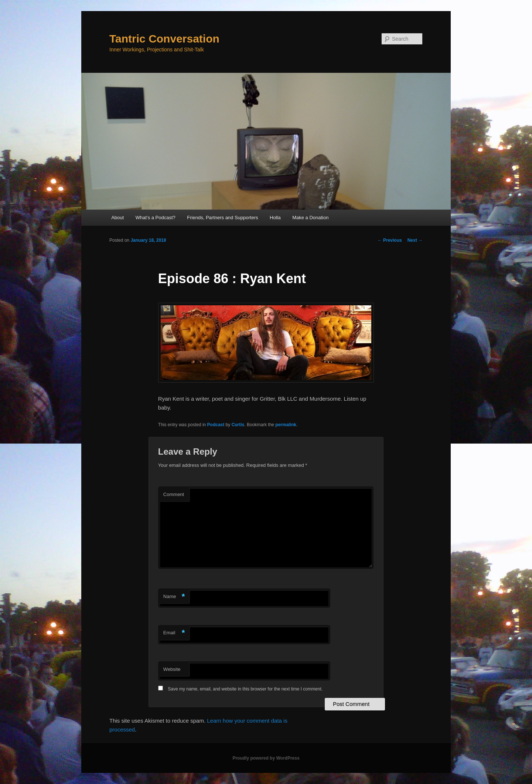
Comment (174, 494)
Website (172, 669)
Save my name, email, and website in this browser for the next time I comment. (245, 689)
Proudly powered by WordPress (266, 758)
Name (174, 597)
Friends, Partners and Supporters (222, 218)
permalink (286, 425)
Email (174, 633)
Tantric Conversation (164, 39)
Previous (390, 240)
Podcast (216, 425)
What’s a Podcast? (156, 218)
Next (415, 240)
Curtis (238, 425)
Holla (275, 218)
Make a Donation (310, 218)
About (117, 218)
